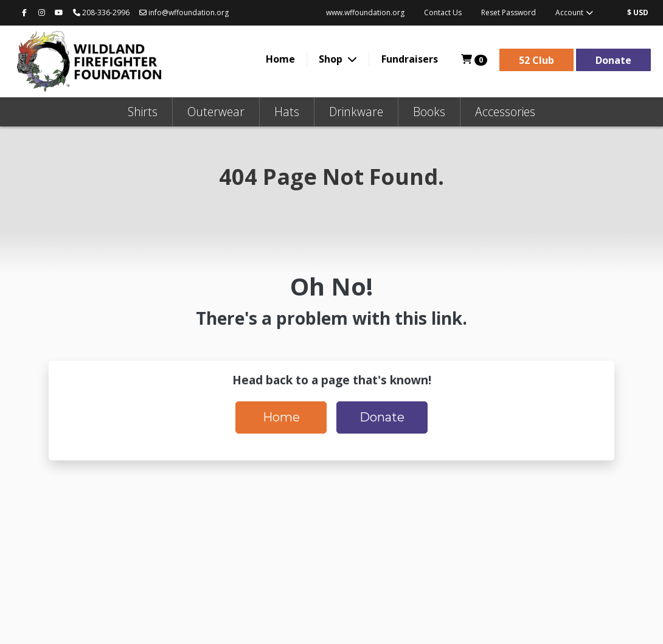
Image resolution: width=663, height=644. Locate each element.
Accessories (505, 112)
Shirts (143, 112)
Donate (613, 60)
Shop (332, 59)
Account (575, 12)
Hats (287, 112)
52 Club (536, 60)
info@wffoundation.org (184, 12)
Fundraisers (410, 59)
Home (280, 59)
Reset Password (509, 12)
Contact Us (443, 12)
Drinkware (356, 112)
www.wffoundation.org (365, 12)
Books (429, 112)
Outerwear (216, 112)
